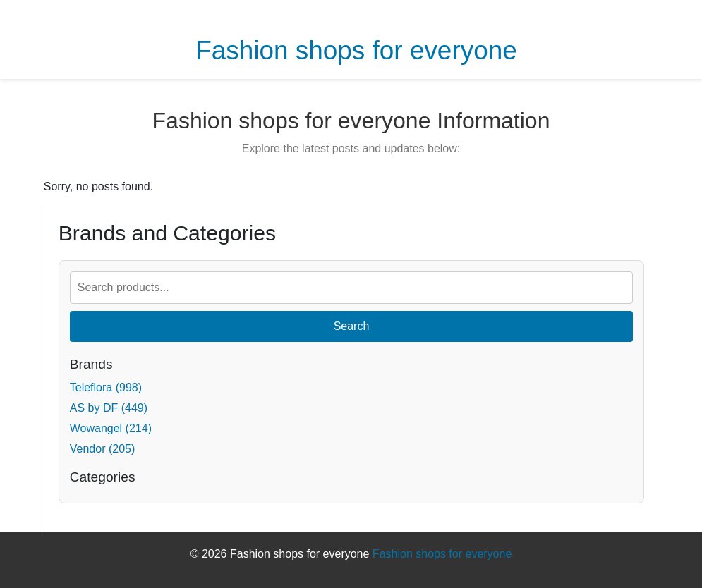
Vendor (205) (103, 449)
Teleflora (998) (106, 387)
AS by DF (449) (109, 408)
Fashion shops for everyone (356, 50)
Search (352, 326)
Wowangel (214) (111, 428)
